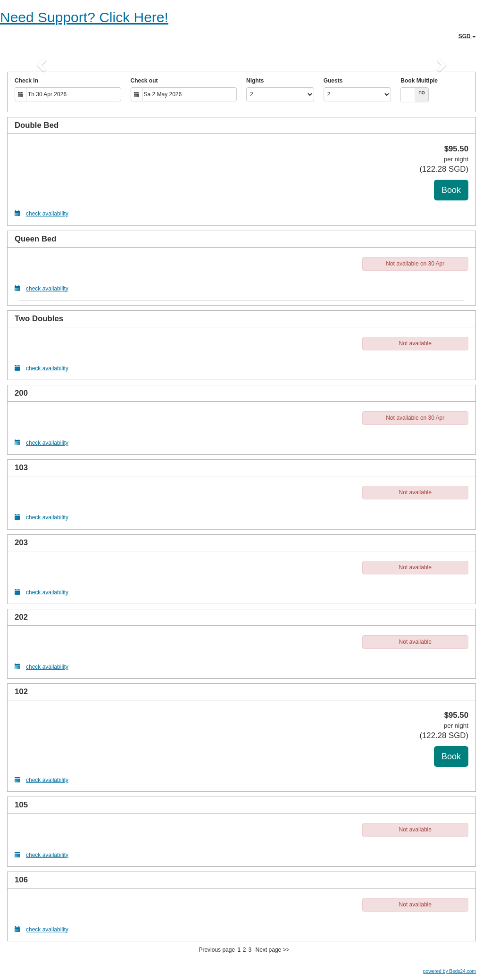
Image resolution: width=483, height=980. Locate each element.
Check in (26, 81)
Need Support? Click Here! (84, 17)
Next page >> (273, 950)
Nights (255, 81)
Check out (144, 81)
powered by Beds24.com (450, 971)
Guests (333, 81)
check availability (42, 213)
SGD (467, 36)
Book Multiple (419, 81)
